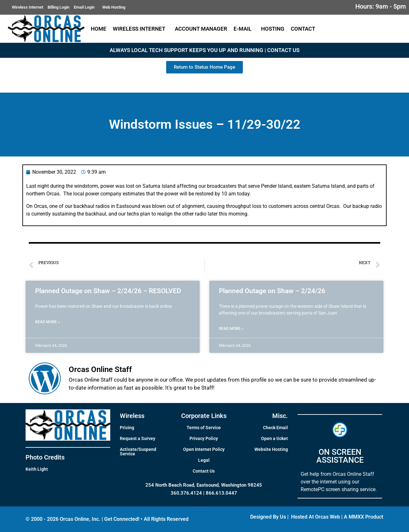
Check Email (275, 428)
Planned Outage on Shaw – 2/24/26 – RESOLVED (108, 291)
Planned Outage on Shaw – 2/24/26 (272, 291)
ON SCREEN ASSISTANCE (340, 456)
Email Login (86, 7)
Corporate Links (204, 416)
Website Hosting (271, 449)
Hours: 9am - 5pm (381, 6)
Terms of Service (204, 428)
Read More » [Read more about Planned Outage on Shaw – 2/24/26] (231, 329)
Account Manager (201, 29)
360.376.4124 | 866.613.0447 (204, 493)
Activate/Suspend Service (138, 452)
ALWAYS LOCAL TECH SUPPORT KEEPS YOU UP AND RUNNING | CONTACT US (204, 50)
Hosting (273, 29)
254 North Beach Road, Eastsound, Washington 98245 (204, 485)
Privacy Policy (204, 438)
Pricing (127, 428)
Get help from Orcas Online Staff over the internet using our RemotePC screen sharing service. (339, 482)
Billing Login (58, 7)
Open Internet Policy (204, 449)
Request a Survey (138, 438)
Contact (305, 29)
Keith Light (37, 469)
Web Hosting (114, 7)
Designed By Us (268, 517)
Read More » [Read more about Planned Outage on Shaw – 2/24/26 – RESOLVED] (47, 322)
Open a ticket (274, 438)
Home (99, 29)
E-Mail (244, 29)
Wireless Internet (27, 7)
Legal (204, 460)
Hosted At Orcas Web (316, 517)
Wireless (132, 416)
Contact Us (204, 471)
